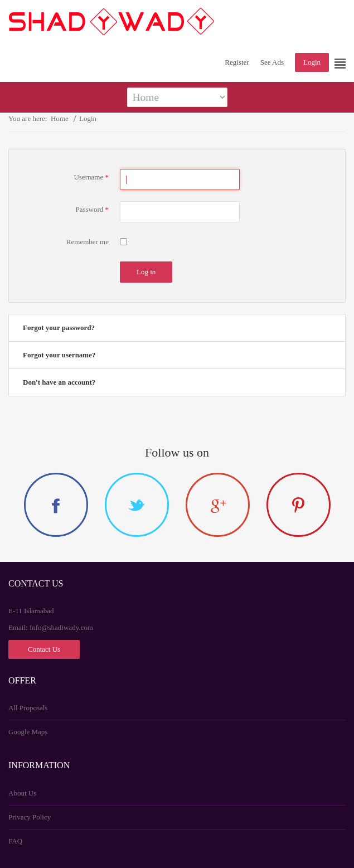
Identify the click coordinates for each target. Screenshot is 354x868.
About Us (22, 793)
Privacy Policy (30, 817)
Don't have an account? (59, 382)
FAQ (15, 841)
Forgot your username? (59, 355)
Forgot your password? (59, 328)
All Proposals (28, 708)
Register (237, 62)
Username (91, 177)
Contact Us (44, 649)
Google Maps (28, 732)
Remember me (88, 242)
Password (92, 209)
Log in (146, 272)
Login (312, 62)
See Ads (272, 62)
